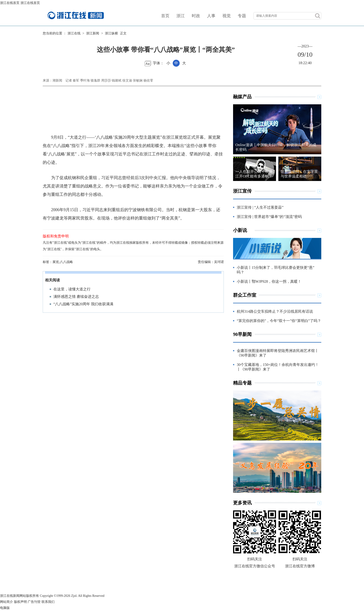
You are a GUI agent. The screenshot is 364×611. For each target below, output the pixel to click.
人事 (211, 16)
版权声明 (20, 602)
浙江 (181, 16)
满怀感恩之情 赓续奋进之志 (76, 297)
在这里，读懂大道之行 (72, 289)
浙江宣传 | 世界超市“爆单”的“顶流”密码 (269, 217)
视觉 (227, 16)
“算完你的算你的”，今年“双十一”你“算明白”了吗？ (279, 321)
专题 (242, 16)
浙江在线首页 (10, 3)
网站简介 (6, 602)
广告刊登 (34, 602)
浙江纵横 (111, 33)
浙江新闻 (93, 33)
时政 (196, 16)
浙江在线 (74, 33)
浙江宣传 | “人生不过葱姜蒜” (260, 207)
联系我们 (48, 602)
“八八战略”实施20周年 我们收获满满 (83, 304)
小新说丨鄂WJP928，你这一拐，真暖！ (269, 281)
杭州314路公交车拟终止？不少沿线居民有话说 (275, 311)
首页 (165, 16)
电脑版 (5, 608)
